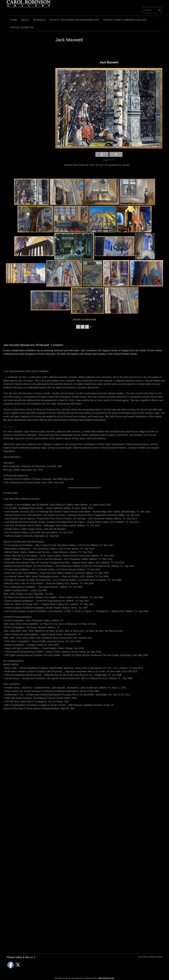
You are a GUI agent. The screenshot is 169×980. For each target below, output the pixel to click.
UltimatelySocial (106, 978)
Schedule (39, 20)
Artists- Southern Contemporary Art (74, 20)
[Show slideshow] (84, 320)
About (25, 20)
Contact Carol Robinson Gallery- (125, 20)
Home (14, 20)
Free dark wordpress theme (150, 957)
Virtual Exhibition (22, 27)
